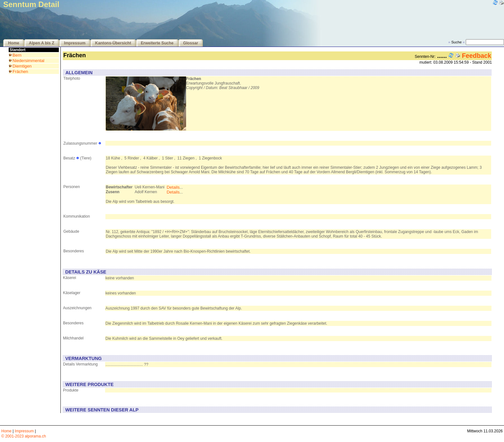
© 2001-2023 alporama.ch (24, 436)
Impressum (75, 43)
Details (173, 187)
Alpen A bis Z (42, 43)
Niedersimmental (28, 61)
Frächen (20, 72)
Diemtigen (22, 66)
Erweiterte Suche (157, 43)
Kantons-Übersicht (113, 43)
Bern (17, 55)
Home (14, 43)
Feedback (477, 56)
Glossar (191, 43)
